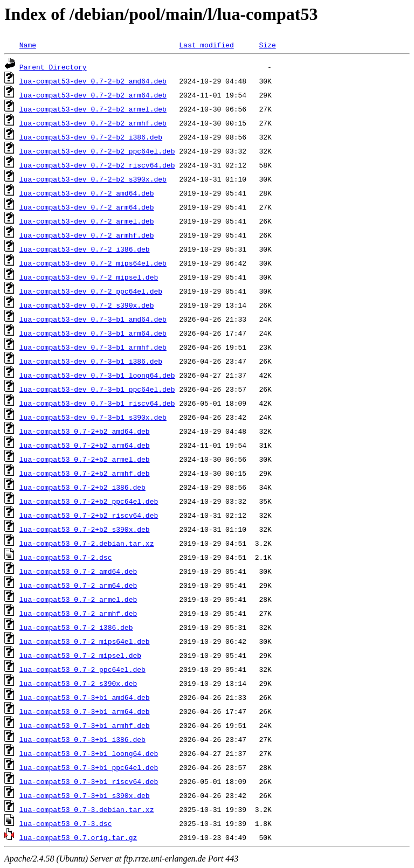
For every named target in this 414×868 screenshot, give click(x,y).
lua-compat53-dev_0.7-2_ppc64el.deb (91, 291)
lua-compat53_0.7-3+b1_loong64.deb (89, 753)
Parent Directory (53, 67)
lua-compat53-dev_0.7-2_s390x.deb (87, 305)
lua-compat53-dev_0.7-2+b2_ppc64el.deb (97, 151)
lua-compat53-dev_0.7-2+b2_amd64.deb (93, 81)
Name (28, 45)
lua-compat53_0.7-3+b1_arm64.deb (85, 711)
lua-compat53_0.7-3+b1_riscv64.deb (89, 781)
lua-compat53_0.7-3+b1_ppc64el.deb (89, 767)
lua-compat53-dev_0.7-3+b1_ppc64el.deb (97, 389)
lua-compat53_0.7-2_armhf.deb (78, 613)
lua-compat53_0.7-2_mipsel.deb (80, 655)
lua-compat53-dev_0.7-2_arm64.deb (87, 207)
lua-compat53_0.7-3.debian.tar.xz (87, 809)
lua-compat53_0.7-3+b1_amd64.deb (85, 697)
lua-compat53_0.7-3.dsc (66, 823)
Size (267, 45)
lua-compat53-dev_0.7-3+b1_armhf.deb (93, 347)
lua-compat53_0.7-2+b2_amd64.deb (85, 431)
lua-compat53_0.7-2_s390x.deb (78, 683)
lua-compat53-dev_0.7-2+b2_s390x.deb (93, 179)
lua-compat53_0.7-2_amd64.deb (78, 571)
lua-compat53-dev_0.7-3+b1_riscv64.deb (97, 403)
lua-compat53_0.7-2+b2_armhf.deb (85, 473)
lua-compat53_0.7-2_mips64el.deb (85, 641)
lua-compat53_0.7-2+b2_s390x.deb (85, 529)
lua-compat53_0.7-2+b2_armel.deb (85, 459)
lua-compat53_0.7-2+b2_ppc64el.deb (89, 501)
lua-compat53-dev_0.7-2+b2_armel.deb (93, 109)
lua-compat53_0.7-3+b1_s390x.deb (85, 795)
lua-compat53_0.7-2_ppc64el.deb (82, 669)
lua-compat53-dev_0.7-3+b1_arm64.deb (93, 333)
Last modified (206, 45)
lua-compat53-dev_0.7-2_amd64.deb (87, 193)
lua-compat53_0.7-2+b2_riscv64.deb (89, 515)
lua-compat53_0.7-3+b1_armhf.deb (85, 725)
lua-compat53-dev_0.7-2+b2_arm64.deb (93, 95)
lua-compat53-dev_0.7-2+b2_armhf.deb (93, 123)
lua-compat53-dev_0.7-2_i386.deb (85, 249)
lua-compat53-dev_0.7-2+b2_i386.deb (91, 137)
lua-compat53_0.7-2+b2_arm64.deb (85, 445)
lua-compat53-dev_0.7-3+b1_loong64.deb (97, 375)
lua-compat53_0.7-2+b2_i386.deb (82, 487)
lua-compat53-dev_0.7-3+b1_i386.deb (91, 361)
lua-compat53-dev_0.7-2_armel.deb (87, 221)
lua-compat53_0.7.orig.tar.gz (78, 837)
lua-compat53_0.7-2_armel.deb (78, 599)
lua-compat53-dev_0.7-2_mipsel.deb (89, 277)
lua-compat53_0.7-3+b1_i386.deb (82, 739)
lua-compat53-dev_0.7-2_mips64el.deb (93, 263)
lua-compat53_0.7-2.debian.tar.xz (87, 543)
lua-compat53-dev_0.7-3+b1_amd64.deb (93, 319)
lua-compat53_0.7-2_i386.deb (76, 627)
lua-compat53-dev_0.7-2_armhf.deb (87, 235)
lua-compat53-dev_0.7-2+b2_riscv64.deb (97, 165)
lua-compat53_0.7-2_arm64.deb (78, 585)
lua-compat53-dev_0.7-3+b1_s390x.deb (93, 417)
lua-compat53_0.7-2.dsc (66, 557)
